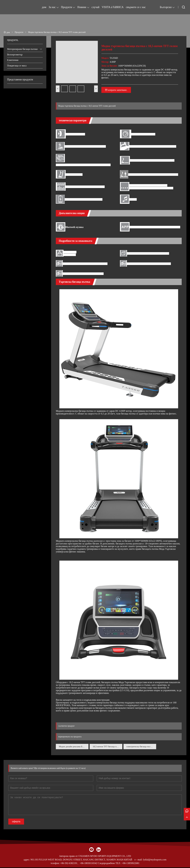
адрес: (27, 860)
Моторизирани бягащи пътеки (22, 49)
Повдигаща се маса (17, 66)
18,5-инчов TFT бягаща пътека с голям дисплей (108, 747)
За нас (52, 7)
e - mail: (138, 860)
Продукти (67, 7)
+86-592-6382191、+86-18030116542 (79, 864)
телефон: (55, 864)
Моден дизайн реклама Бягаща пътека (74, 747)
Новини (82, 7)
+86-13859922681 (131, 864)
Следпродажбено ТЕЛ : (110, 864)
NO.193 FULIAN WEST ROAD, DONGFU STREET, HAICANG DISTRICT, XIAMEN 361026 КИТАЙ (81, 860)
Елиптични (13, 60)
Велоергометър (15, 55)
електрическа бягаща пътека (141, 747)
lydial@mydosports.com (155, 860)
